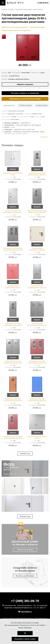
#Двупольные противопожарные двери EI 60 (15, 27)
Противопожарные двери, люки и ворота (29, 9)
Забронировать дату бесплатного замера (25, 99)
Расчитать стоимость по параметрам (25, 93)
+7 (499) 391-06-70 (43, 3)
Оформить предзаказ (25, 84)
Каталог (12, 9)
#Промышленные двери (37, 27)
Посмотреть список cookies (25, 639)
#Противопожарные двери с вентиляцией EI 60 (16, 31)
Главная (5, 9)
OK (25, 633)
